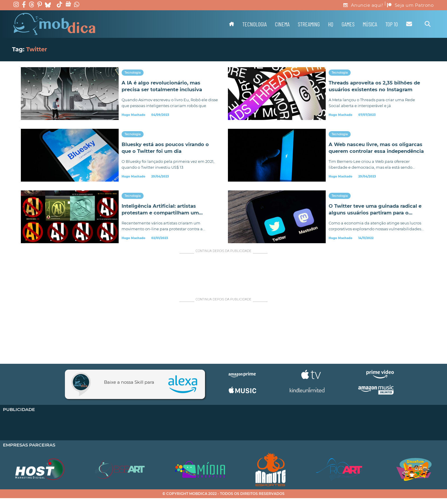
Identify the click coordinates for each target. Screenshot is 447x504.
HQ (331, 24)
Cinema (282, 24)
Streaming (309, 24)
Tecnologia (254, 24)
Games (348, 24)
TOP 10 (392, 24)
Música (370, 24)
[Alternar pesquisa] (428, 24)
